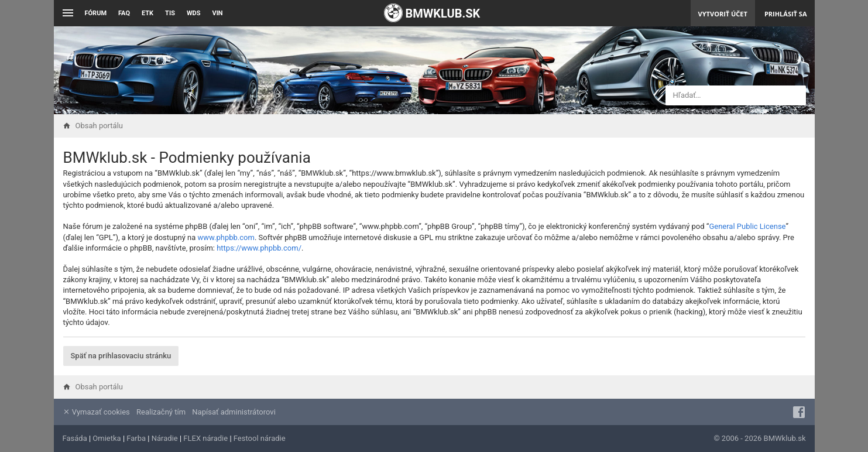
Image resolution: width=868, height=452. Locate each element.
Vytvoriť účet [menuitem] (723, 14)
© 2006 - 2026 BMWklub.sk (759, 438)
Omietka (107, 438)
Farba (136, 438)
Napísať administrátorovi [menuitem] (234, 412)
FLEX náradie (205, 438)
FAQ (124, 13)
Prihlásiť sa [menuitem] (786, 14)
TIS (170, 13)
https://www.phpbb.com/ (259, 248)
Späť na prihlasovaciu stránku (121, 356)
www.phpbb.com (226, 237)
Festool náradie (260, 438)
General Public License (747, 226)
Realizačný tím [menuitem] (161, 412)
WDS (194, 13)
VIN (217, 13)
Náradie (165, 438)
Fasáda (75, 438)
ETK (147, 13)
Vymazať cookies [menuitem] (96, 412)
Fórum (96, 13)
